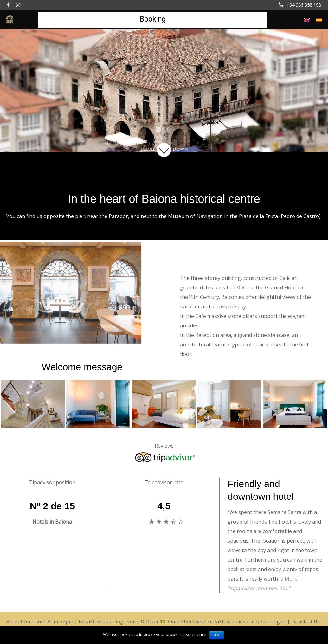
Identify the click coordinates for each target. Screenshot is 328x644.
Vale (217, 635)
